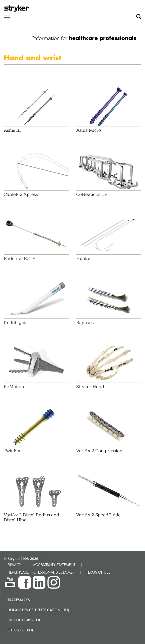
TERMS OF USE (98, 572)
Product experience (25, 620)
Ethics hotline (21, 630)
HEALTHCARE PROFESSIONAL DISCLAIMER (41, 572)
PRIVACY (14, 565)
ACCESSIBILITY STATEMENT (54, 565)
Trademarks (19, 600)
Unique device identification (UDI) (38, 610)
